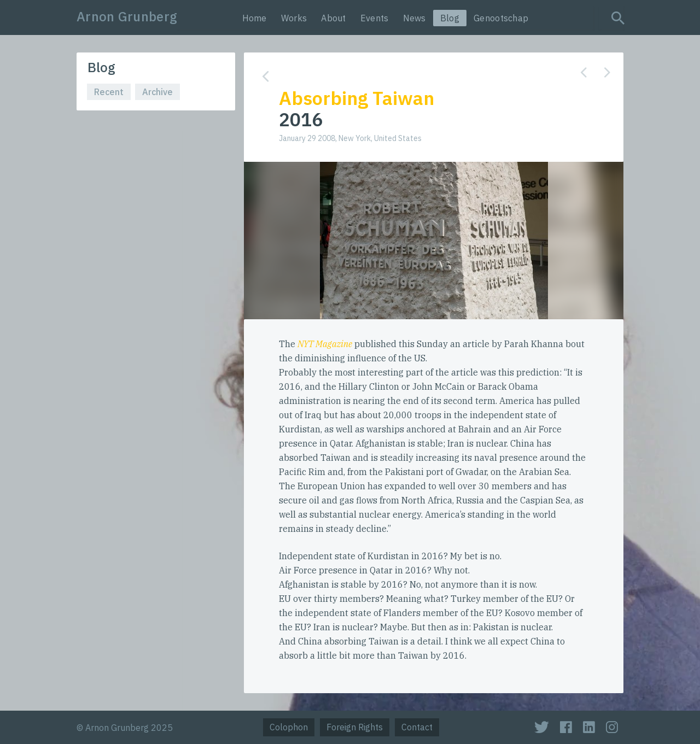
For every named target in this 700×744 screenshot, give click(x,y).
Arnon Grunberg (127, 16)
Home (255, 18)
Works (294, 18)
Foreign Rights (355, 727)
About (334, 18)
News (415, 18)
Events (375, 18)
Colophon (289, 727)
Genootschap (501, 18)
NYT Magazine (325, 344)
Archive (157, 92)
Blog (450, 18)
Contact (417, 727)
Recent (109, 92)
